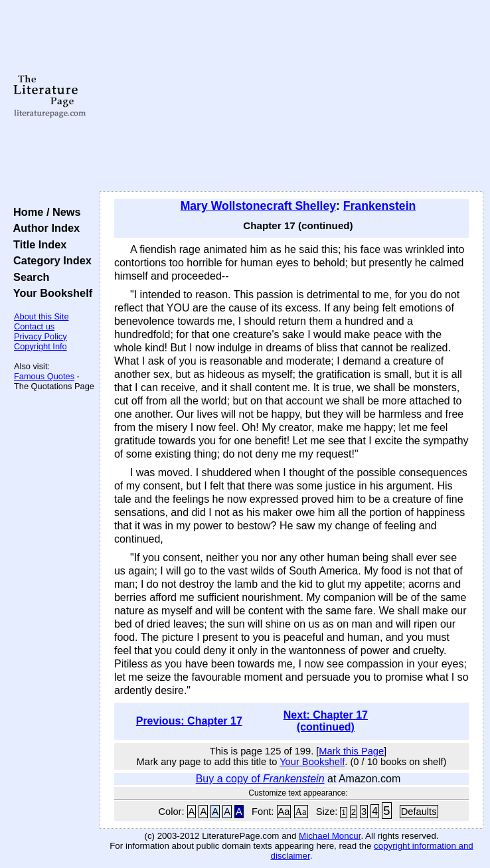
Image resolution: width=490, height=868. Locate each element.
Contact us (34, 326)
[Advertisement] (291, 96)
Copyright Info (41, 346)
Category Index (49, 260)
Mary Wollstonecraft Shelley (258, 206)
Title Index (37, 244)
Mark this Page (351, 751)
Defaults (419, 812)
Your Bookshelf (50, 293)
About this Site (41, 316)
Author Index (43, 228)
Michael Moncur (330, 836)
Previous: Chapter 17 (189, 721)
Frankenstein (380, 206)
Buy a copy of (260, 779)
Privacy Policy (41, 336)
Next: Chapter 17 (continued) (326, 721)
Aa (284, 812)
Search (28, 277)
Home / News (44, 212)
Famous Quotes (44, 376)
